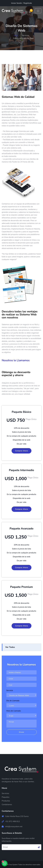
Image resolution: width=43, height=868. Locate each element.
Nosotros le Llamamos (16, 360)
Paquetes (6, 797)
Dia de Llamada (13, 701)
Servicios (26, 35)
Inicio (16, 35)
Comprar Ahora (22, 451)
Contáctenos (7, 804)
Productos (6, 801)
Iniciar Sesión (17, 3)
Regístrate (28, 3)
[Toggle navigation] (38, 11)
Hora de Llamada (13, 711)
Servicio (10, 690)
